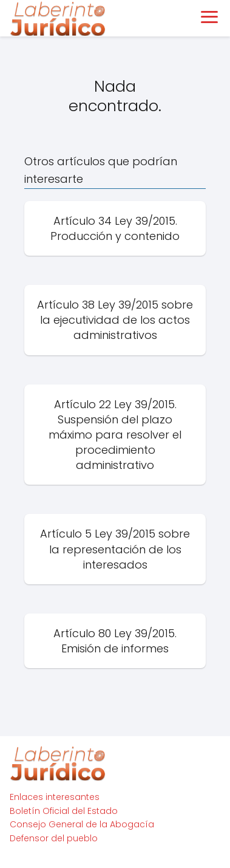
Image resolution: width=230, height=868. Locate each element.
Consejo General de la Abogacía (82, 824)
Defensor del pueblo (54, 838)
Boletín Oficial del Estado (64, 811)
